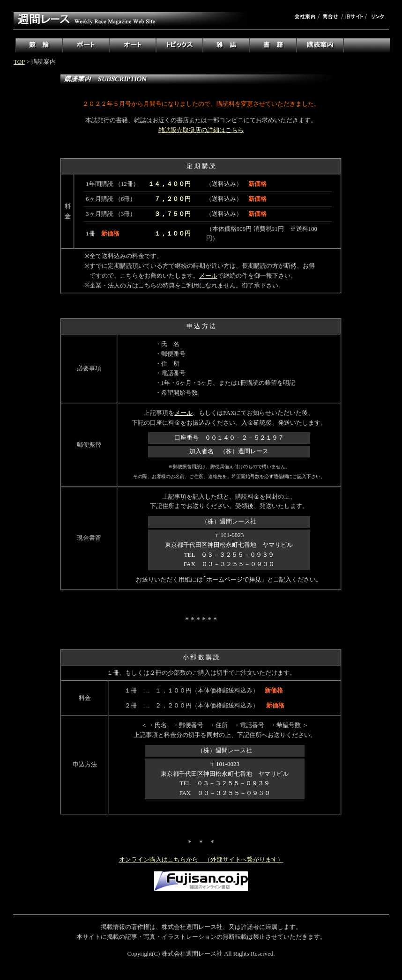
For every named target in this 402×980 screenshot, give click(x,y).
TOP (19, 62)
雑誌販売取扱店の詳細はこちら (201, 130)
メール (208, 276)
